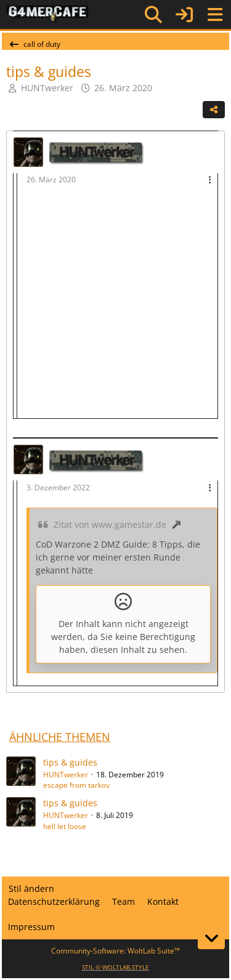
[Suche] (153, 15)
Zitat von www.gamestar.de (110, 524)
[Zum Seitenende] (211, 938)
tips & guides (70, 762)
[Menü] (215, 15)
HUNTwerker (47, 88)
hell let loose (65, 826)
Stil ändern (31, 889)
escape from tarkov (76, 785)
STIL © (115, 967)
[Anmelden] (184, 14)
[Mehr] (210, 180)
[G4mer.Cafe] (48, 14)
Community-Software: (115, 951)
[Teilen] (214, 110)
